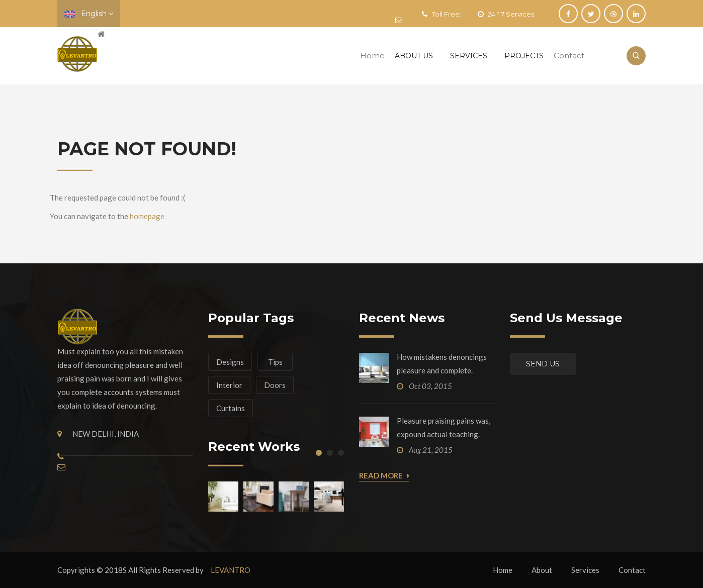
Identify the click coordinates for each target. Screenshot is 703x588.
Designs (230, 362)
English (89, 14)
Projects (524, 56)
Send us (543, 364)
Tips (275, 362)
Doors (275, 385)
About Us (414, 56)
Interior (229, 385)
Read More (384, 476)
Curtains (231, 408)
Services (469, 56)
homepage (147, 216)
